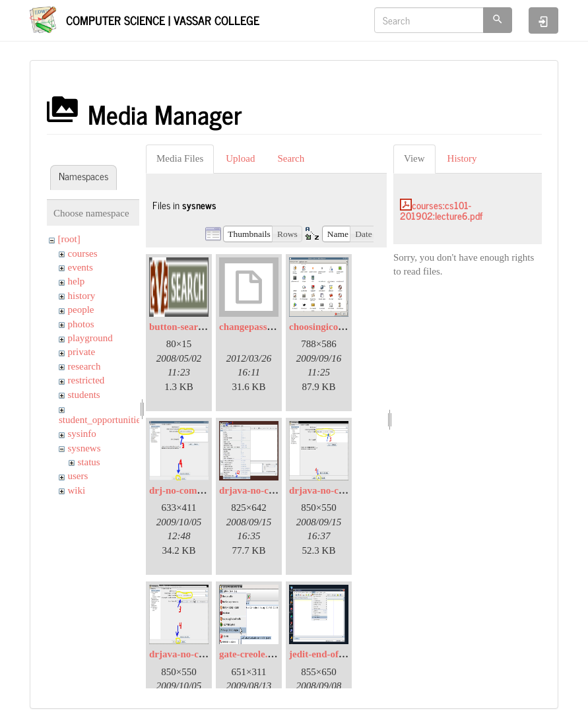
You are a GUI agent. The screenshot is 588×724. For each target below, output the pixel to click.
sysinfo (82, 434)
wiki (77, 490)
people (81, 310)
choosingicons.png (327, 327)
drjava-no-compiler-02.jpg (345, 490)
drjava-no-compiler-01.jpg (275, 490)
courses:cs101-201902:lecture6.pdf (441, 211)
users (78, 476)
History (462, 158)
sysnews (84, 448)
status (89, 462)
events (81, 267)
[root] (69, 239)
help (77, 281)
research (84, 366)
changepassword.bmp (265, 327)
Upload (240, 158)
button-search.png (188, 327)
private (82, 352)
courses (83, 253)
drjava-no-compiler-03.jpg (205, 654)
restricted (86, 380)
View (414, 158)
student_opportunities (102, 420)
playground (90, 338)
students (84, 395)
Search (291, 158)
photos (81, 324)
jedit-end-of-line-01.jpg (338, 654)
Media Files (180, 158)
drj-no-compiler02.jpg (196, 490)
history (82, 296)
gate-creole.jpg (250, 654)
